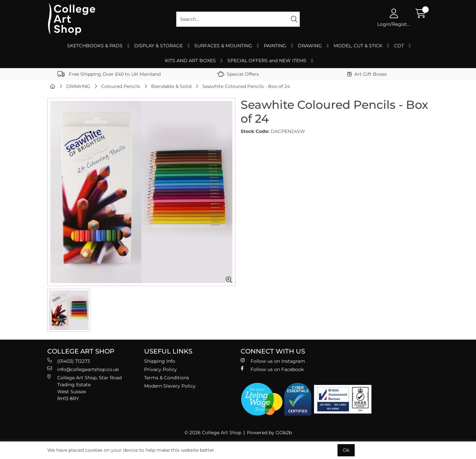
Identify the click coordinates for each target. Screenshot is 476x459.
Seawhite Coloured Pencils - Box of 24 (246, 86)
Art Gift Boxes (367, 74)
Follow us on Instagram (273, 361)
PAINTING (275, 46)
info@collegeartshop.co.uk (83, 369)
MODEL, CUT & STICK (358, 46)
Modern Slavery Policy (170, 386)
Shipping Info (160, 361)
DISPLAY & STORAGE (159, 46)
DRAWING (310, 46)
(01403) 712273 (69, 361)
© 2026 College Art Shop (213, 433)
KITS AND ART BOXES (190, 61)
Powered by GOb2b (269, 433)
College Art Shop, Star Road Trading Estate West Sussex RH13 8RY (84, 388)
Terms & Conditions (167, 378)
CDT (399, 46)
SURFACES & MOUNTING (223, 46)
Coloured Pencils (121, 86)
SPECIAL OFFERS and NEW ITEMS (267, 61)
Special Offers (238, 74)
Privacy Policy (160, 369)
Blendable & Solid (171, 86)
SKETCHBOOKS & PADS (95, 46)
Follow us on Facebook (272, 369)
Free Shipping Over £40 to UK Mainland (109, 74)
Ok (346, 450)
